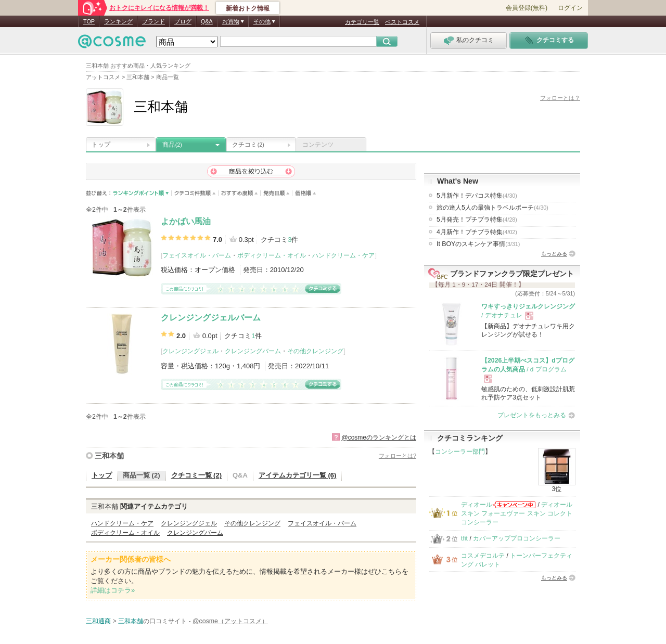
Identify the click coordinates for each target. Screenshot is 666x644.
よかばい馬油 (186, 221)
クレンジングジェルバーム (211, 318)
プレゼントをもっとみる (532, 415)
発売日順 (277, 193)
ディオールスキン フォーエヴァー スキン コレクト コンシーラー (517, 514)
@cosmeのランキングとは (379, 437)
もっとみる (554, 254)
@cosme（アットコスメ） (230, 621)
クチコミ (248, 145)
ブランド (153, 21)
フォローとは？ (560, 98)
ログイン (570, 8)
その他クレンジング (315, 351)
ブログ (183, 21)
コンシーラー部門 (460, 452)
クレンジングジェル (190, 351)
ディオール (477, 505)
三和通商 (98, 621)
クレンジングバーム (253, 351)
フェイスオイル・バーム (197, 255)
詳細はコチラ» (113, 590)
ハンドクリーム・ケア (343, 255)
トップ (101, 145)
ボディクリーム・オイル (272, 255)
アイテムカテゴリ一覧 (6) (298, 475)
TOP (89, 21)
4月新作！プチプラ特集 (477, 232)
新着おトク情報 (248, 8)
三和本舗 (109, 456)
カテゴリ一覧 (362, 22)
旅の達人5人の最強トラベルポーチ (492, 208)
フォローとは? (398, 456)
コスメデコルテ (483, 556)
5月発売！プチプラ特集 (477, 220)
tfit (464, 538)
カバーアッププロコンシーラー (517, 538)
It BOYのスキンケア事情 (478, 244)
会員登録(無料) (527, 8)
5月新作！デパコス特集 (477, 196)
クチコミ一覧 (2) (197, 475)
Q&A (207, 21)
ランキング (118, 21)
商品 (172, 145)
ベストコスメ (402, 22)
